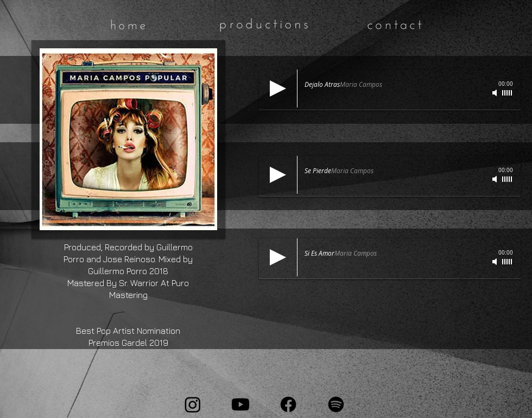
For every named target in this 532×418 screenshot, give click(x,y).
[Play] (278, 88)
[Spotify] (336, 404)
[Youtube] (240, 404)
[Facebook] (288, 404)
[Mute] (496, 93)
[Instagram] (193, 404)
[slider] (508, 93)
